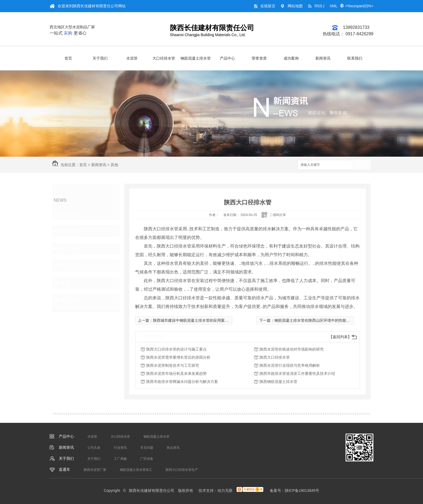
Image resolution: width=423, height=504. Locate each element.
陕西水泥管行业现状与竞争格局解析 (290, 365)
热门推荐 (70, 300)
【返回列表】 (340, 337)
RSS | (319, 6)
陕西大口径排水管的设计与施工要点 (176, 349)
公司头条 (70, 214)
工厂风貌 (120, 459)
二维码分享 (278, 215)
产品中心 (227, 58)
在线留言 (268, 6)
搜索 (361, 165)
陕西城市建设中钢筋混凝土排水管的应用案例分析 (195, 320)
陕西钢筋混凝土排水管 (278, 382)
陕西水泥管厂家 (95, 470)
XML (334, 6)
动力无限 (225, 491)
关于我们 (100, 58)
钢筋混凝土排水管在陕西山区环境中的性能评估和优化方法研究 (327, 320)
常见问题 (70, 248)
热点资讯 (70, 265)
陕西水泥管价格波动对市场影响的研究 (292, 349)
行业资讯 (70, 231)
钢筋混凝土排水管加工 (136, 470)
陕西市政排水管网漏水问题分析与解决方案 (182, 382)
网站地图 (295, 6)
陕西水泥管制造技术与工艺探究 (173, 365)
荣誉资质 (259, 58)
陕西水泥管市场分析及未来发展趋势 (176, 373)
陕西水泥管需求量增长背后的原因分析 (178, 357)
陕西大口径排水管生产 (182, 470)
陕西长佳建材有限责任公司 (212, 28)
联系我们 (355, 58)
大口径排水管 (164, 58)
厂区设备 (147, 459)
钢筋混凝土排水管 (196, 58)
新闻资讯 (323, 58)
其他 (114, 165)
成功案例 (291, 58)
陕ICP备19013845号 (302, 491)
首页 (68, 58)
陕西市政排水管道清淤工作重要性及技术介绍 (297, 373)
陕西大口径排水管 (275, 357)
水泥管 (132, 58)
